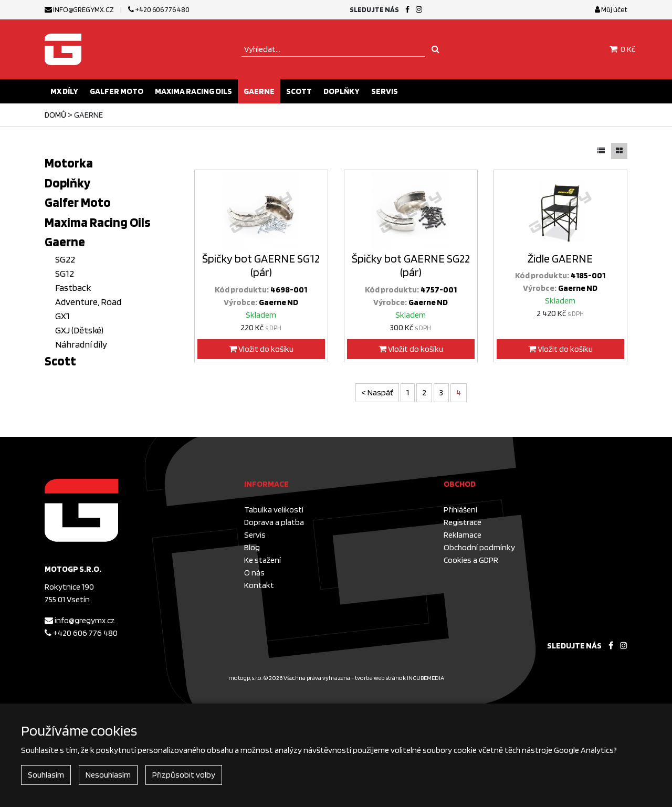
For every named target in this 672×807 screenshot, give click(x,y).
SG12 (65, 273)
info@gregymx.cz (79, 9)
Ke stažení (262, 560)
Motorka (69, 163)
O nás (254, 573)
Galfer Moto (117, 91)
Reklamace (463, 535)
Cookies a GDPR (471, 560)
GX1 (62, 316)
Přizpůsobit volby (184, 775)
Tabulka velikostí (274, 510)
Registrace (463, 522)
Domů (55, 115)
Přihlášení (460, 510)
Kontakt (259, 585)
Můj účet (611, 9)
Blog (252, 547)
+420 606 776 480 (159, 9)
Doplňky (342, 91)
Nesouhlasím (108, 775)
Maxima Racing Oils (193, 91)
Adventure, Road (88, 302)
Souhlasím (46, 775)
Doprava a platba (274, 522)
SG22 (65, 259)
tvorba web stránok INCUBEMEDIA (400, 678)
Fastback (73, 287)
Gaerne (259, 91)
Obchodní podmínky (479, 547)
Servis (385, 91)
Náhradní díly (81, 344)
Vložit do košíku (261, 349)
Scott (299, 91)
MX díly (64, 91)
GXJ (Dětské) (79, 330)
